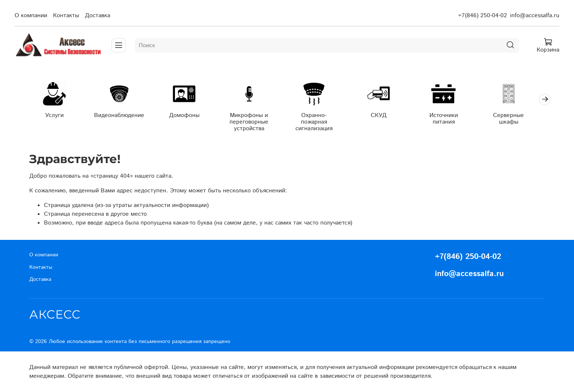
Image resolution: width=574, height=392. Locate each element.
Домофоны (188, 116)
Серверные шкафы (519, 119)
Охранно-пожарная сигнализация (320, 119)
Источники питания (453, 119)
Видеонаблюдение (121, 116)
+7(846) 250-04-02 (482, 16)
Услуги (55, 116)
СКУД (386, 116)
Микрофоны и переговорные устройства (254, 122)
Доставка (98, 16)
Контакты (66, 16)
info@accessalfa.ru (535, 16)
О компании (31, 16)
